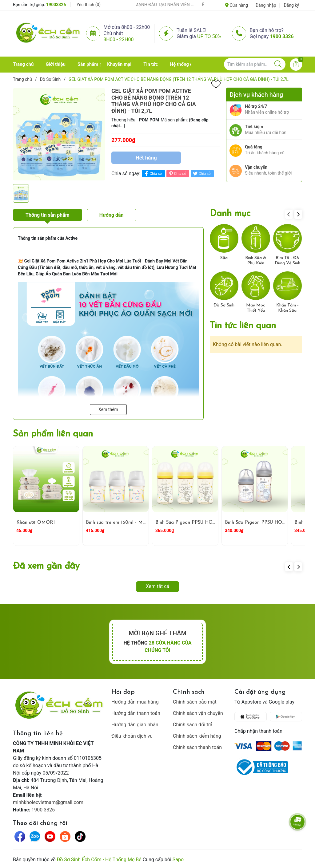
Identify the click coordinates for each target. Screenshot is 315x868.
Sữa (224, 258)
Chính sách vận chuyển (198, 713)
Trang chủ (23, 64)
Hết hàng (146, 158)
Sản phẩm (88, 64)
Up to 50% (209, 36)
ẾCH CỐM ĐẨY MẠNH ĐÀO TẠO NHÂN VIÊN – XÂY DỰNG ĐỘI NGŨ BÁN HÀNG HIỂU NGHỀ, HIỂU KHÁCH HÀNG (158, 5)
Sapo (178, 860)
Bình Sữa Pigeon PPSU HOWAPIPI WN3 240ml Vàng (212, 523)
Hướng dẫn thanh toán (136, 713)
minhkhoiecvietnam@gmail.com (48, 802)
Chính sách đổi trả (193, 725)
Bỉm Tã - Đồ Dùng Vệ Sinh (287, 261)
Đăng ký (291, 5)
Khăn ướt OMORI (36, 523)
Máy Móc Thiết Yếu (256, 308)
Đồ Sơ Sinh (224, 305)
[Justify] (278, 64)
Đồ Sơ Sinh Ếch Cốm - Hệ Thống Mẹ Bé (99, 860)
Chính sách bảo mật (195, 702)
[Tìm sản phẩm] (255, 64)
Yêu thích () (89, 5)
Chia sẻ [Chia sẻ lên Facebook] (152, 174)
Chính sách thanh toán (197, 747)
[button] (298, 214)
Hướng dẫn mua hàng (135, 702)
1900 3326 (282, 36)
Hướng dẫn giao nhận (135, 725)
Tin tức (151, 64)
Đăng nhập (266, 5)
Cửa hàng (237, 5)
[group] (59, 134)
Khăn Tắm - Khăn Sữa (287, 308)
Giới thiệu (56, 64)
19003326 (56, 5)
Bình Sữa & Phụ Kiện (256, 261)
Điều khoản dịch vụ (132, 736)
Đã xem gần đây (46, 566)
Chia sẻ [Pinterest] (177, 174)
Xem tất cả (158, 586)
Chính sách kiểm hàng (197, 736)
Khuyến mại (119, 64)
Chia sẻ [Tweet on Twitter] (201, 174)
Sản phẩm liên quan (53, 434)
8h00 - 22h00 (118, 39)
